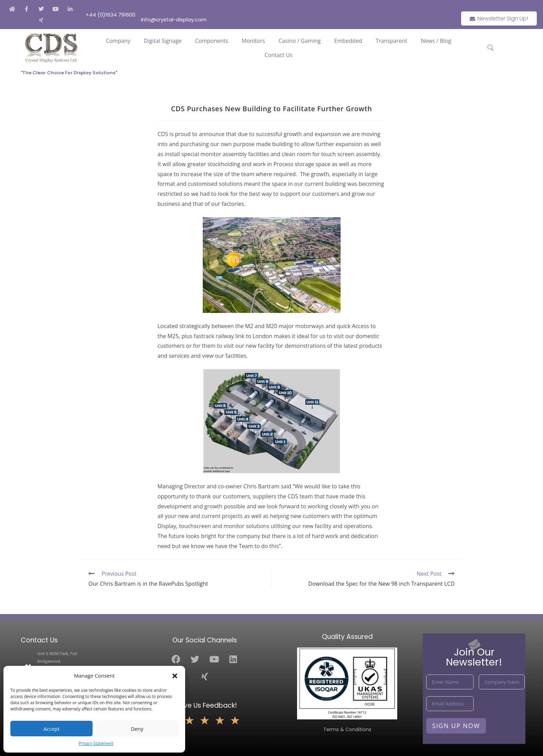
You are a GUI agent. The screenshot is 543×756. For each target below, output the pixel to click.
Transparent (392, 41)
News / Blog (436, 41)
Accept (52, 729)
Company (118, 41)
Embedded (348, 41)
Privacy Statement (96, 743)
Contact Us (279, 55)
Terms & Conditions (347, 729)
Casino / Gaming (299, 41)
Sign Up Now (456, 726)
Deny (137, 729)
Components (212, 41)
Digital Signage (163, 41)
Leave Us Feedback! (205, 705)
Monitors (253, 41)
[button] (175, 676)
